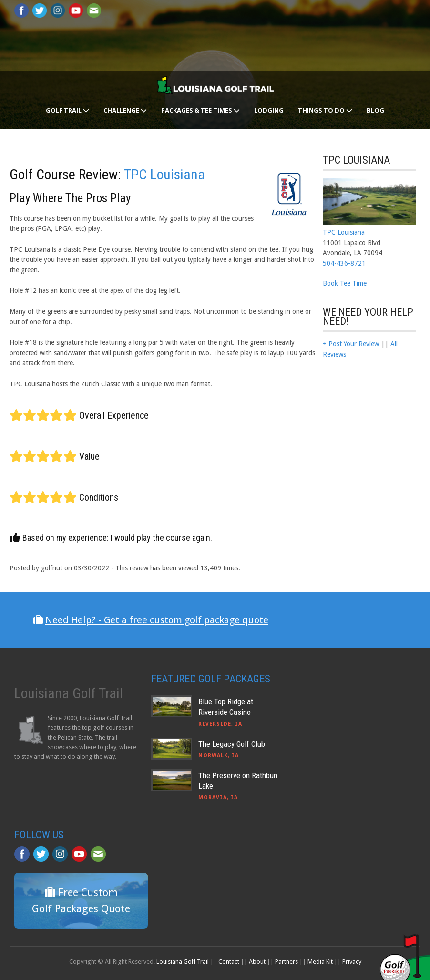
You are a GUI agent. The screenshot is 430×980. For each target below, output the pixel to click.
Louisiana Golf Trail (183, 962)
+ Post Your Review (351, 344)
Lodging (269, 110)
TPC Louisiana (164, 174)
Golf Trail (67, 110)
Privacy (352, 962)
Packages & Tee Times (200, 110)
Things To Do (325, 110)
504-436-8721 (344, 263)
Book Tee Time (345, 283)
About (257, 962)
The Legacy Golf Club (232, 744)
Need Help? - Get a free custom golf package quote (157, 620)
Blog (375, 110)
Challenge (125, 110)
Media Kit (320, 962)
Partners (287, 962)
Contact (229, 962)
